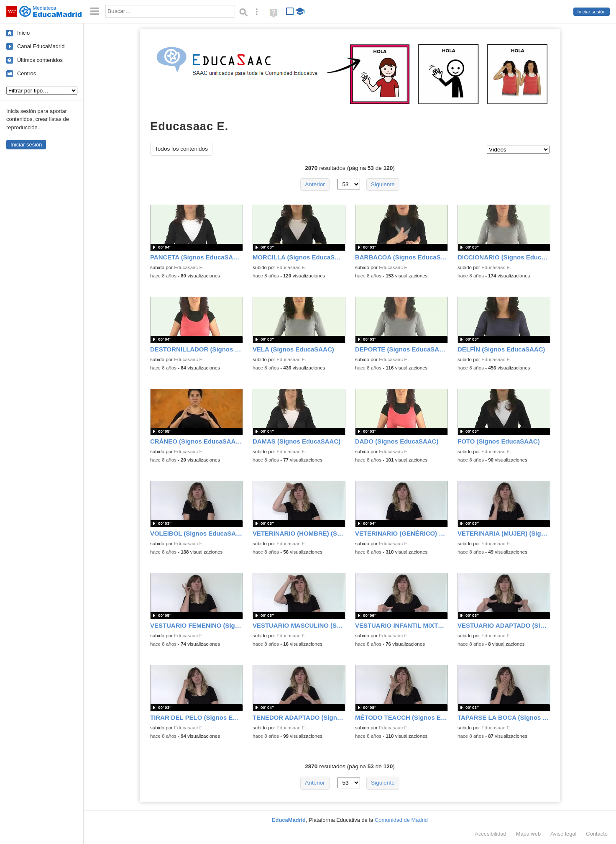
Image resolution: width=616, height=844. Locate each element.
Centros (27, 73)
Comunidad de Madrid (401, 820)
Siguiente (383, 184)
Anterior (315, 184)
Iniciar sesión (592, 12)
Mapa (529, 834)
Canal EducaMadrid (41, 46)
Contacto (597, 834)
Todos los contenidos (181, 149)
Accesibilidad (490, 834)
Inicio (23, 33)
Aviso (563, 834)
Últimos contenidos (40, 60)
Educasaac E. (189, 267)
